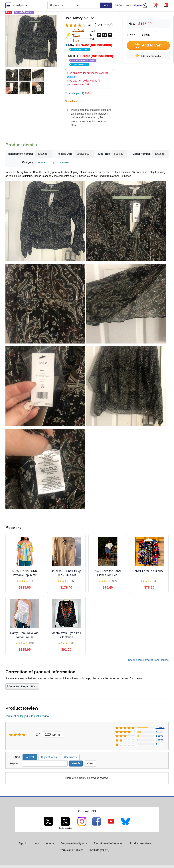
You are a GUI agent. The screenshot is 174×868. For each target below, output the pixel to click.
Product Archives (140, 843)
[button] (166, 5)
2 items (159, 736)
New (90, 47)
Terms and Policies (72, 850)
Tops (53, 162)
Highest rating (49, 757)
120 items (53, 734)
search (106, 5)
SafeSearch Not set (123, 5)
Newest (30, 757)
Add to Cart (148, 46)
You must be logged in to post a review (27, 716)
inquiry (50, 843)
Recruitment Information (109, 843)
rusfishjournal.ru (22, 5)
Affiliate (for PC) (100, 850)
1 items (159, 740)
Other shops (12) (78, 93)
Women (42, 162)
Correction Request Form (22, 686)
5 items (159, 732)
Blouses (64, 162)
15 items (160, 727)
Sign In (137, 5)
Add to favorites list (148, 55)
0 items (159, 744)
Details (71, 77)
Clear (90, 763)
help (36, 843)
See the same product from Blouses (148, 660)
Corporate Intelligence (74, 843)
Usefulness (70, 757)
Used (91, 60)
